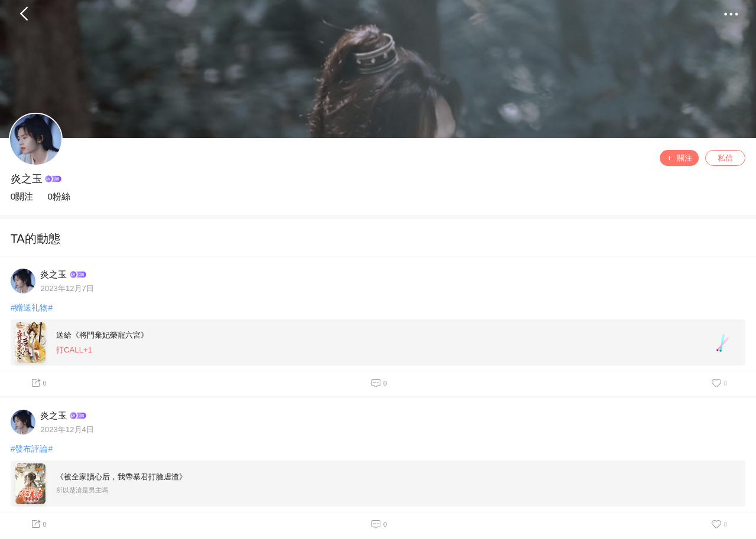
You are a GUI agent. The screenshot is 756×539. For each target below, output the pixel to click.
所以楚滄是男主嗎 (82, 490)
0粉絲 (59, 196)
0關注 (22, 196)
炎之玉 (27, 179)
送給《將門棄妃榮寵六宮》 (102, 335)
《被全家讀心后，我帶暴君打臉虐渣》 (121, 477)
